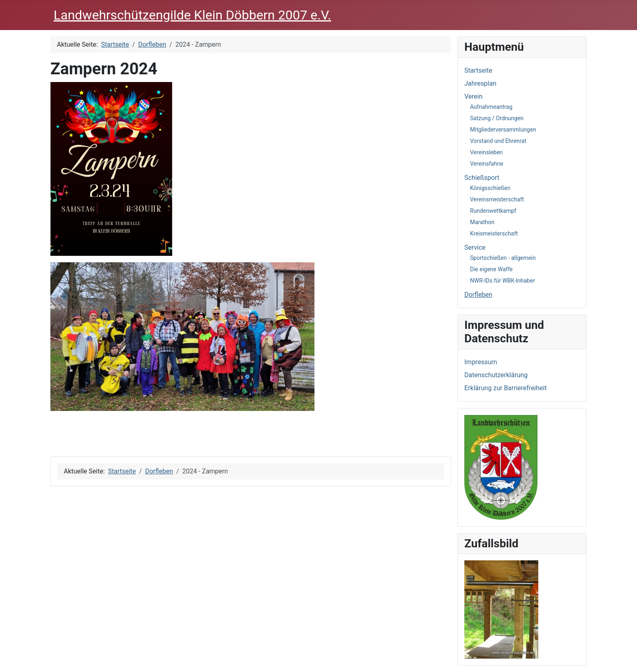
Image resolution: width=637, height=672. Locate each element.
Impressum (481, 362)
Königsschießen (490, 188)
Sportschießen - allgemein (503, 258)
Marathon (482, 222)
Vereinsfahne (487, 164)
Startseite (478, 70)
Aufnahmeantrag (491, 107)
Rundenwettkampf (493, 211)
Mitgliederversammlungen (503, 130)
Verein (473, 96)
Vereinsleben (486, 152)
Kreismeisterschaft (494, 233)
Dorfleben (478, 295)
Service (475, 247)
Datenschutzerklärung (496, 375)
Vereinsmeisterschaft (497, 199)
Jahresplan (480, 83)
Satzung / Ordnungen (497, 118)
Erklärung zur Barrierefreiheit (506, 388)
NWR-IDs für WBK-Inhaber (503, 281)
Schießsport (482, 178)
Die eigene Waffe (491, 269)
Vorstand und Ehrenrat (498, 141)
